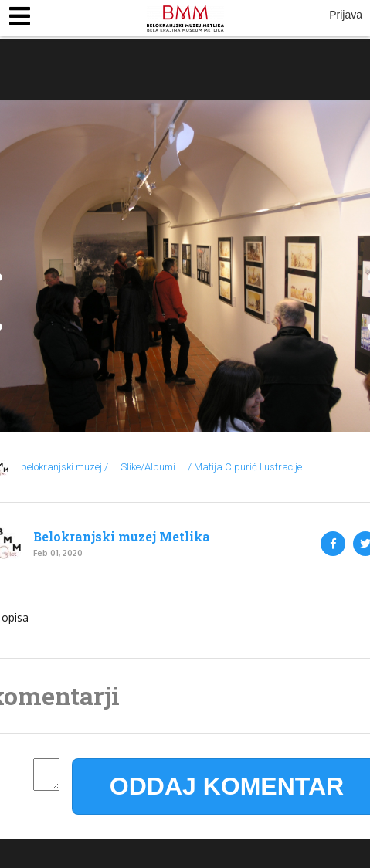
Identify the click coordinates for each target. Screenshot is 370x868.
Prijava (346, 15)
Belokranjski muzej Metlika (122, 537)
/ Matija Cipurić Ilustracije (245, 467)
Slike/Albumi (148, 467)
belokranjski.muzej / (64, 467)
